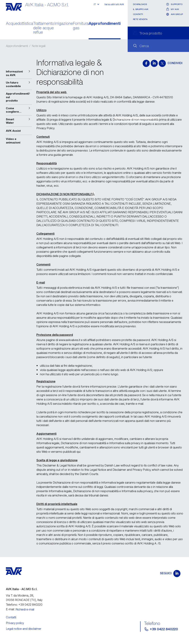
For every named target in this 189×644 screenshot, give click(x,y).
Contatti (138, 14)
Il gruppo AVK (141, 9)
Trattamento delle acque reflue (44, 28)
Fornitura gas (81, 26)
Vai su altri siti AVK (114, 4)
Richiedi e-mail (25, 609)
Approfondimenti (105, 24)
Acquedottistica (20, 24)
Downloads (140, 4)
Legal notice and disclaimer (24, 629)
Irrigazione (64, 24)
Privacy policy (15, 623)
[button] (19, 73)
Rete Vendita (140, 19)
